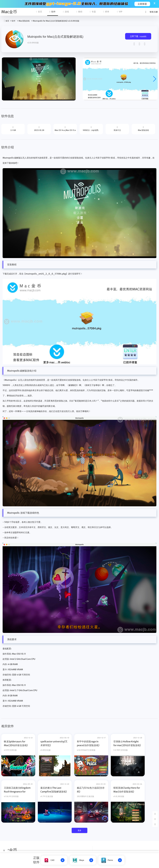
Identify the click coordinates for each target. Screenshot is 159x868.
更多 (79, 830)
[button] (155, 79)
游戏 (66, 12)
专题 (93, 12)
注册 (156, 12)
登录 (151, 12)
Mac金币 (9, 12)
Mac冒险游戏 (24, 21)
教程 (79, 12)
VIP (120, 12)
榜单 (106, 12)
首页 (39, 12)
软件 (53, 12)
